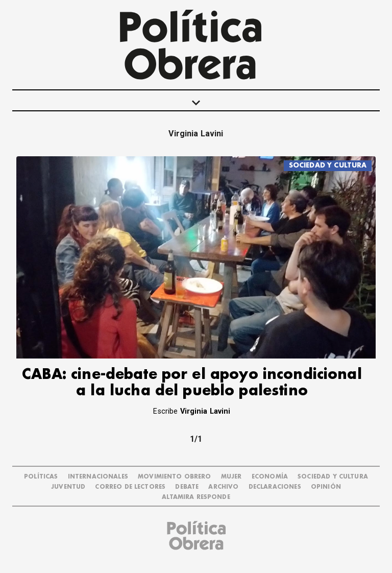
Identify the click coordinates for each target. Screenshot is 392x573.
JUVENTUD (68, 487)
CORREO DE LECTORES (130, 487)
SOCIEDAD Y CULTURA (328, 165)
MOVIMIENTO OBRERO (175, 477)
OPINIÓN (326, 487)
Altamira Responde (196, 497)
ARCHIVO (223, 487)
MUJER (231, 477)
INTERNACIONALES (98, 477)
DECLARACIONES (275, 487)
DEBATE (187, 487)
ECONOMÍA (270, 477)
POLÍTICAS (41, 477)
